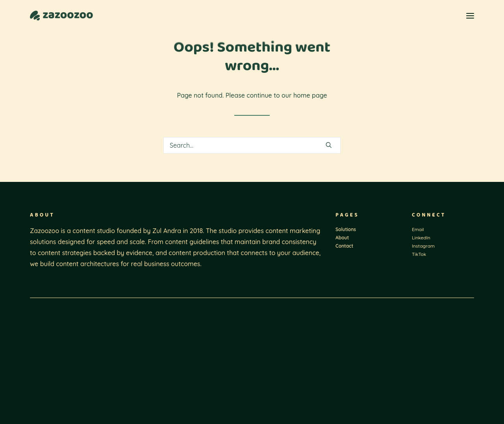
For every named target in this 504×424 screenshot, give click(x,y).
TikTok (419, 254)
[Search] (252, 145)
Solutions (346, 229)
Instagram (423, 246)
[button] (470, 16)
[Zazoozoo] (61, 16)
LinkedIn (421, 238)
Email (418, 229)
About (342, 238)
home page (310, 95)
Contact (344, 246)
